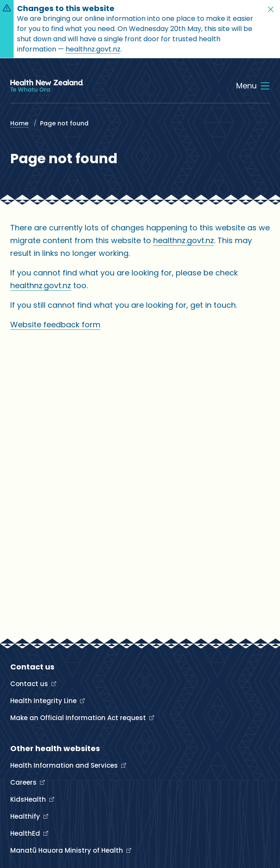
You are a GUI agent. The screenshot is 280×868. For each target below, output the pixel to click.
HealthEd (26, 833)
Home (19, 123)
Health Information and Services (65, 765)
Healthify (26, 816)
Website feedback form (55, 325)
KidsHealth (29, 799)
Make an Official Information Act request (79, 718)
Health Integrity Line (44, 701)
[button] (271, 9)
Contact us (30, 684)
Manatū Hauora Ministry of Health (67, 850)
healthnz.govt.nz (93, 49)
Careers (24, 782)
